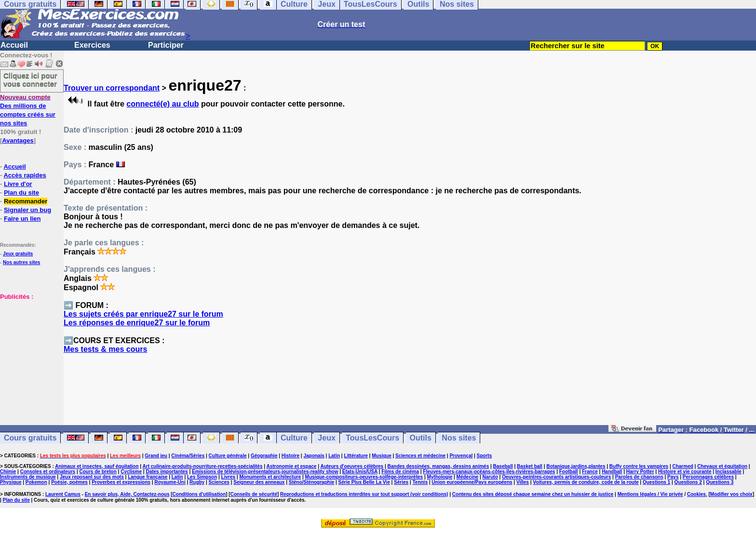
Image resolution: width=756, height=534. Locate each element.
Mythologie (439, 477)
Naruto (490, 477)
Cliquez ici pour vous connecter (30, 80)
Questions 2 (688, 482)
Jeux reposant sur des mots (92, 477)
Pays (673, 477)
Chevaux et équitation (722, 466)
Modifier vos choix (731, 494)
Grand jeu (156, 456)
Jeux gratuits (18, 254)
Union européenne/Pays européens (472, 482)
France (590, 472)
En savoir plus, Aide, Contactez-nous (127, 494)
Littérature (356, 456)
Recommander (26, 201)
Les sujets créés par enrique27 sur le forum (143, 314)
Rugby (197, 482)
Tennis (420, 482)
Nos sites (459, 438)
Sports (485, 456)
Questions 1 (656, 482)
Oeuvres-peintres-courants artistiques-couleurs (556, 477)
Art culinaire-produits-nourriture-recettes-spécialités (203, 466)
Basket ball (530, 466)
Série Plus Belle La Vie (364, 482)
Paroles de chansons (639, 477)
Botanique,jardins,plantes (576, 466)
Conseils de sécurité (254, 494)
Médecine (468, 477)
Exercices (92, 45)
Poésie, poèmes (69, 482)
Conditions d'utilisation (199, 494)
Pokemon (36, 482)
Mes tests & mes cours (105, 349)
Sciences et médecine (420, 456)
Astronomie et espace (291, 466)
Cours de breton (98, 472)
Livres (228, 477)
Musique (382, 456)
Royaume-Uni (170, 482)
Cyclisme (131, 472)
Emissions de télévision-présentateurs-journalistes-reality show (265, 472)
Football (569, 472)
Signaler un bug (27, 210)
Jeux (326, 438)
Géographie (264, 456)
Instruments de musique (28, 477)
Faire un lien (22, 219)
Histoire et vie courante (685, 472)
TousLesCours (372, 438)
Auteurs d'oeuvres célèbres (352, 466)
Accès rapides (25, 175)
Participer (166, 45)
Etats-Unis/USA (360, 472)
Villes (523, 482)
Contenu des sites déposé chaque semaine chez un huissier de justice (533, 494)
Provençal (461, 456)
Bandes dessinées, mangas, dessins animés (439, 466)
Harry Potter (640, 472)
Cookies (696, 494)
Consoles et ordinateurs (48, 472)
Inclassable (729, 472)
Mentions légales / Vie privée (650, 494)
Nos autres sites (21, 262)
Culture (294, 438)
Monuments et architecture (270, 477)
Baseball (503, 466)
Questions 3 (720, 482)
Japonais (314, 456)
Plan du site (21, 193)
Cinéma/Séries (188, 456)
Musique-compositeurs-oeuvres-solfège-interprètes (364, 477)
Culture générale (228, 456)
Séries (401, 482)
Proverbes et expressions (121, 482)
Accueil (14, 45)
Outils (421, 438)
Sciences (219, 482)
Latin (334, 456)
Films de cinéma (400, 472)
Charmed (682, 466)
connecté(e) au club (162, 104)
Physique (11, 482)
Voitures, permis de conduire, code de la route (586, 482)
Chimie (8, 472)
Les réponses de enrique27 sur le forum (137, 323)
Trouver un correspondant (112, 88)
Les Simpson (202, 477)
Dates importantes (167, 472)
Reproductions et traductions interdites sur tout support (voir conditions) (364, 494)
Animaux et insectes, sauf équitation (97, 466)
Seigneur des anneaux (259, 482)
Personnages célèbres (708, 477)
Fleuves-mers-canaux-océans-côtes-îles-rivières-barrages (489, 472)
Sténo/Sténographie (311, 482)
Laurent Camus (63, 494)
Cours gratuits (30, 438)
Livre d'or (18, 184)
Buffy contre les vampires (639, 466)
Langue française (148, 477)
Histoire (290, 456)
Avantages (18, 140)
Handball (612, 472)
